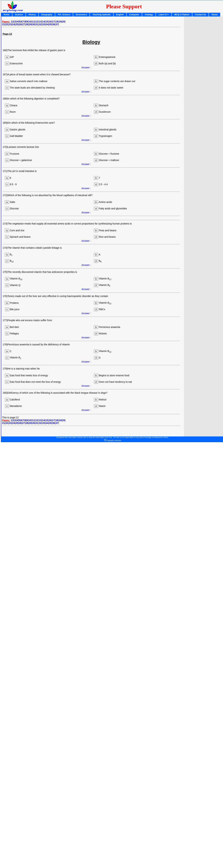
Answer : (86, 67)
